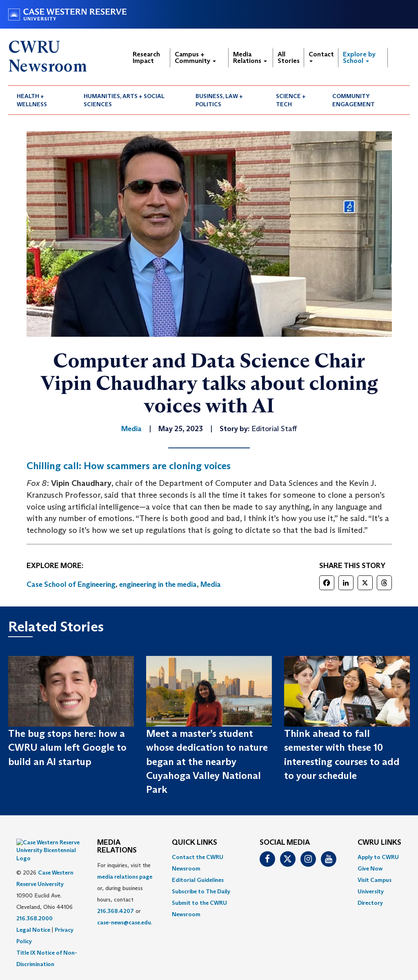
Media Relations (250, 57)
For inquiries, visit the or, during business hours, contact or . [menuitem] (125, 894)
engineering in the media (158, 584)
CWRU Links (379, 843)
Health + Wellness (32, 100)
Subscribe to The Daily (201, 891)
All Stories (289, 57)
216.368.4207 (116, 911)
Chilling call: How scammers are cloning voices (129, 466)
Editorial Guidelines (198, 880)
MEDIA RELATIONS (117, 847)
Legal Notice (33, 909)
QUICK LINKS (195, 843)
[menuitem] (42, 100)
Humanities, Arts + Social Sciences (124, 100)
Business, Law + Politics (219, 100)
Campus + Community (195, 57)
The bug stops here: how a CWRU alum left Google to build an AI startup (67, 747)
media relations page (125, 877)
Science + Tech (291, 100)
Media (211, 584)
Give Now (370, 868)
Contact (321, 56)
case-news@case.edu (124, 922)
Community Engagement (354, 100)
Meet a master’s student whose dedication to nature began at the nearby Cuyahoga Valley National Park (207, 761)
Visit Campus (375, 880)
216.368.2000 (34, 898)
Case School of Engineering (71, 584)
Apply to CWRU (378, 857)
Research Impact (146, 57)
